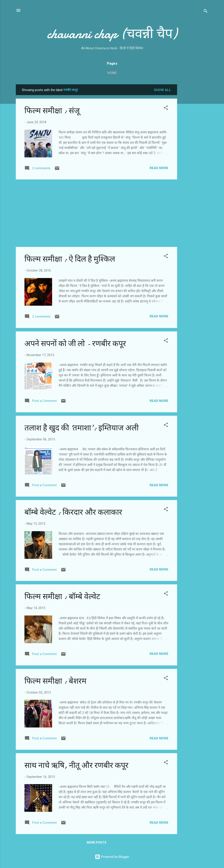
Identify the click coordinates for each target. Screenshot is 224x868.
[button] (166, 108)
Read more (159, 168)
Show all (162, 90)
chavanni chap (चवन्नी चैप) (112, 34)
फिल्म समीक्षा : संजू (52, 111)
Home (112, 73)
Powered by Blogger (112, 857)
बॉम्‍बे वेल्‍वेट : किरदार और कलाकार (73, 512)
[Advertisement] (194, 149)
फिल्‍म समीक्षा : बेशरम (55, 681)
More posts (97, 842)
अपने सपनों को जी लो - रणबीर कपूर (75, 344)
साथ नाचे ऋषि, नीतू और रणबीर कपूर (76, 765)
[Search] (206, 12)
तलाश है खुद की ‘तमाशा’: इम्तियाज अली (82, 428)
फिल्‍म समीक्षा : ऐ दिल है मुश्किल (70, 259)
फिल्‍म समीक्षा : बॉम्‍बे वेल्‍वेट (62, 597)
